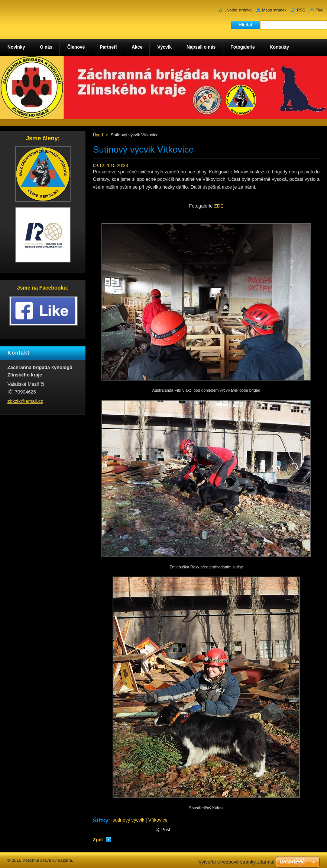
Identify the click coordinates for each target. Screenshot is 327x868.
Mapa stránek (274, 10)
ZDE (219, 206)
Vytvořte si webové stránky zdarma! (237, 862)
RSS (301, 10)
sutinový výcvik (128, 820)
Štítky (101, 820)
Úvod (98, 135)
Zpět (98, 840)
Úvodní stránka (238, 10)
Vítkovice (158, 820)
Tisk (319, 10)
